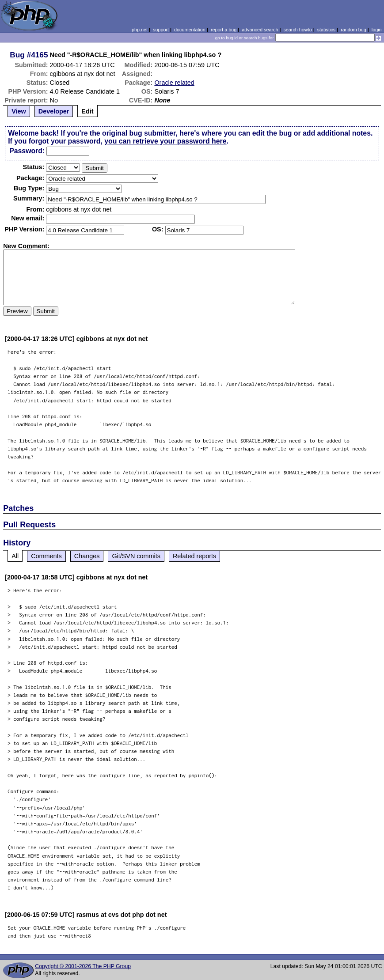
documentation (190, 30)
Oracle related (174, 83)
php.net (140, 30)
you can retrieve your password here (165, 141)
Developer (54, 111)
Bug (17, 55)
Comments (46, 556)
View (19, 111)
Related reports (194, 556)
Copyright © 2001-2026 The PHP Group (83, 966)
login (377, 30)
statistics (326, 30)
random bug (354, 30)
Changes (87, 556)
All (15, 556)
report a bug (224, 30)
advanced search (260, 30)
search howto (297, 30)
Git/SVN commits (136, 556)
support (161, 30)
